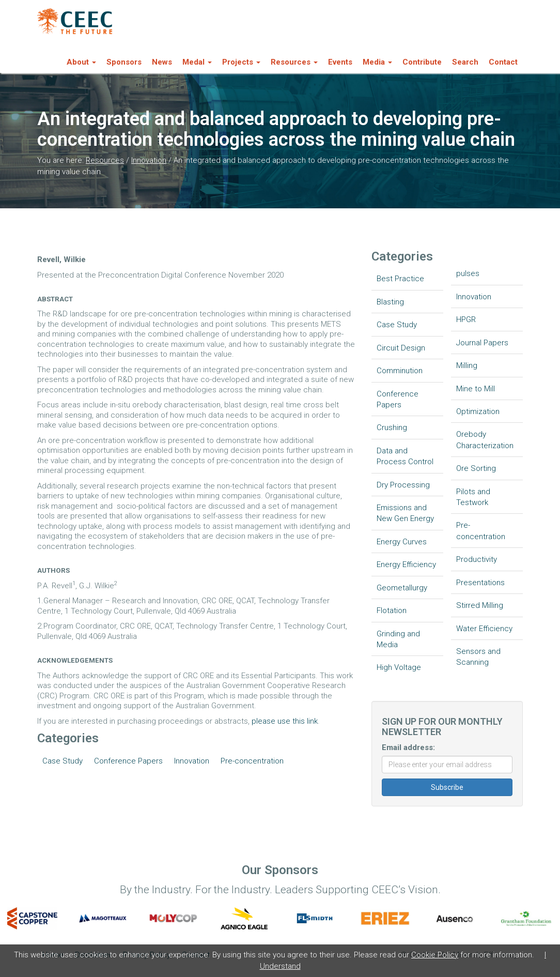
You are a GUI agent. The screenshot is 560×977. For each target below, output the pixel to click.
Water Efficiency (484, 629)
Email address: (408, 747)
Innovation (149, 160)
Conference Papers (128, 761)
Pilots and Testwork (473, 497)
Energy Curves (402, 542)
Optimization (478, 411)
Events (340, 62)
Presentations (480, 583)
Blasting (390, 302)
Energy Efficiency (406, 564)
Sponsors (124, 62)
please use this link (285, 721)
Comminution (400, 371)
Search (465, 62)
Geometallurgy (402, 588)
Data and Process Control (405, 456)
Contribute (422, 62)
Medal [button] (197, 62)
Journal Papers (482, 343)
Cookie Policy (435, 955)
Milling (467, 365)
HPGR (466, 319)
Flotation (392, 610)
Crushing (392, 428)
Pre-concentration (252, 761)
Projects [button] (241, 62)
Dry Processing (403, 485)
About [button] (81, 62)
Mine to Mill (476, 389)
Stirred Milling (480, 605)
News (162, 62)
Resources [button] (294, 62)
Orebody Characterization (485, 440)
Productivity (477, 559)
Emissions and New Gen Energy (405, 513)
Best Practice (400, 279)
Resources (105, 160)
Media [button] (377, 62)
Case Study (63, 761)
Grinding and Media (398, 639)
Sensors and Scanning (478, 657)
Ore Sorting (476, 468)
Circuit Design (401, 348)
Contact (503, 62)
